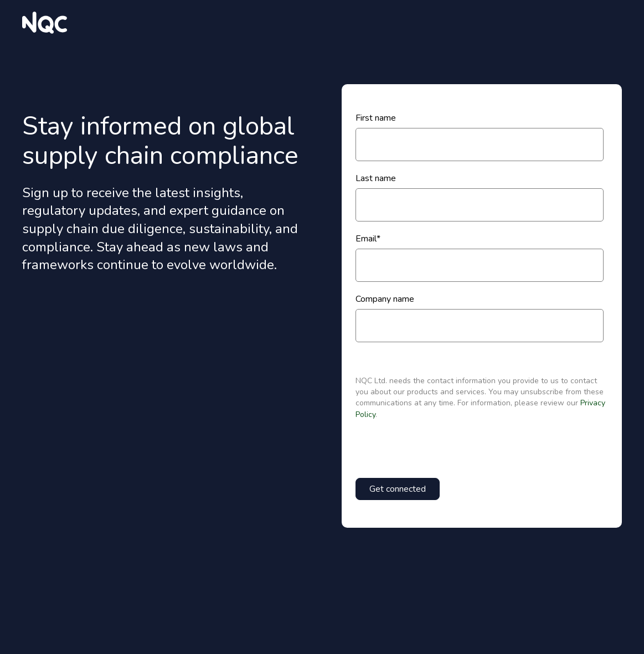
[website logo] (45, 23)
